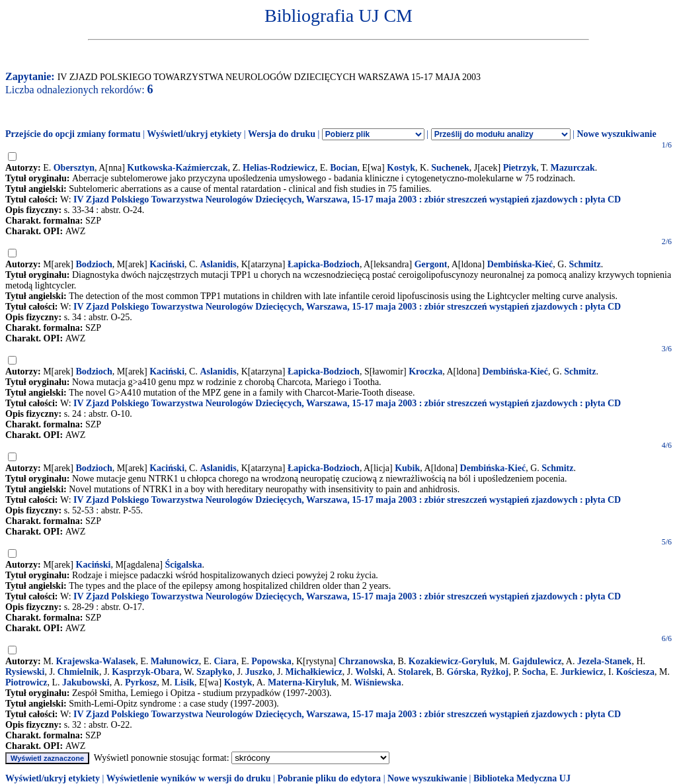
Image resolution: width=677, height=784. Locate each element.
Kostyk (401, 168)
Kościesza (635, 672)
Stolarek (415, 672)
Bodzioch (94, 264)
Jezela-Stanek (604, 661)
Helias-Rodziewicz (279, 168)
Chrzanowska (366, 661)
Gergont (431, 264)
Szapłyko (214, 672)
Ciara (225, 661)
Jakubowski (86, 682)
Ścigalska (183, 565)
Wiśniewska (378, 682)
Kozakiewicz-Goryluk (452, 661)
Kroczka (425, 371)
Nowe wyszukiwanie (616, 134)
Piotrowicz (26, 682)
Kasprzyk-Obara (145, 672)
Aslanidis (218, 264)
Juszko (259, 672)
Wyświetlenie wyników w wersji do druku (189, 778)
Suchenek (450, 168)
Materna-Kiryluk (302, 682)
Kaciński (167, 264)
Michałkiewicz (314, 672)
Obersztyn (74, 168)
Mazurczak (572, 168)
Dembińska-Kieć (520, 264)
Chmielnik (78, 672)
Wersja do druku (282, 134)
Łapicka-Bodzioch (324, 264)
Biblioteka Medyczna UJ (522, 778)
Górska (461, 672)
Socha (534, 672)
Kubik (407, 468)
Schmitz (584, 264)
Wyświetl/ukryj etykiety (194, 134)
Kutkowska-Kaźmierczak (177, 168)
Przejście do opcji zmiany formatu (73, 134)
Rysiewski (25, 672)
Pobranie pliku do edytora (329, 778)
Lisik (184, 682)
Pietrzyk (520, 168)
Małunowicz (175, 661)
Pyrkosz (141, 682)
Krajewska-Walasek (96, 661)
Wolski (369, 672)
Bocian (343, 168)
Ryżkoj (495, 672)
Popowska (271, 661)
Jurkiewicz (582, 672)
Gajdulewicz (537, 661)
